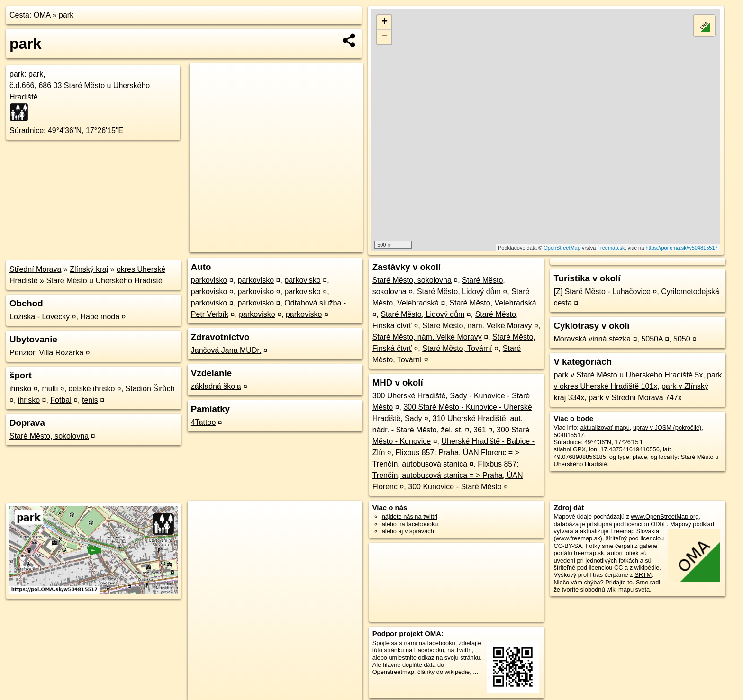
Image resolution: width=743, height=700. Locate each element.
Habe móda (100, 317)
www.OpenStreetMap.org (665, 516)
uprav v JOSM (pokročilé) (667, 427)
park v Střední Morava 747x (635, 398)
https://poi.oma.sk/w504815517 (681, 248)
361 (480, 430)
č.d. (22, 85)
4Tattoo (203, 422)
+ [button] (385, 22)
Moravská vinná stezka (592, 339)
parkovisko (209, 280)
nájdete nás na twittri (410, 516)
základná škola (216, 386)
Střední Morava (35, 269)
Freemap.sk (611, 248)
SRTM (643, 575)
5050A (652, 339)
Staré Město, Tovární (457, 348)
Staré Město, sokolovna (49, 436)
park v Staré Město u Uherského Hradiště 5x (628, 375)
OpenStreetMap (562, 248)
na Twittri (459, 650)
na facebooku (437, 643)
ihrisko (20, 389)
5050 (682, 339)
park (66, 15)
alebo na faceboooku (410, 524)
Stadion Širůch (150, 389)
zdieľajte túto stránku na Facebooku (427, 646)
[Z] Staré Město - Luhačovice (602, 292)
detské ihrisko (92, 389)
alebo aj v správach (408, 531)
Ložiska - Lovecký (40, 317)
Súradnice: (28, 130)
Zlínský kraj (89, 269)
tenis (90, 400)
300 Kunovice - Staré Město (455, 487)
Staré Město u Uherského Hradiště (104, 281)
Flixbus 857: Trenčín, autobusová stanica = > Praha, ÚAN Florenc (448, 475)
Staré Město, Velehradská (493, 303)
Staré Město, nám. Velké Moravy (477, 326)
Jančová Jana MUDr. (226, 350)
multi (50, 389)
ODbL (658, 524)
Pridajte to (619, 582)
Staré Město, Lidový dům (459, 292)
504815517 (569, 435)
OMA (42, 15)
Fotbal (61, 400)
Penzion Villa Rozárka (46, 353)
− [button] (385, 37)
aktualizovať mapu (605, 427)
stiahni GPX (570, 449)
